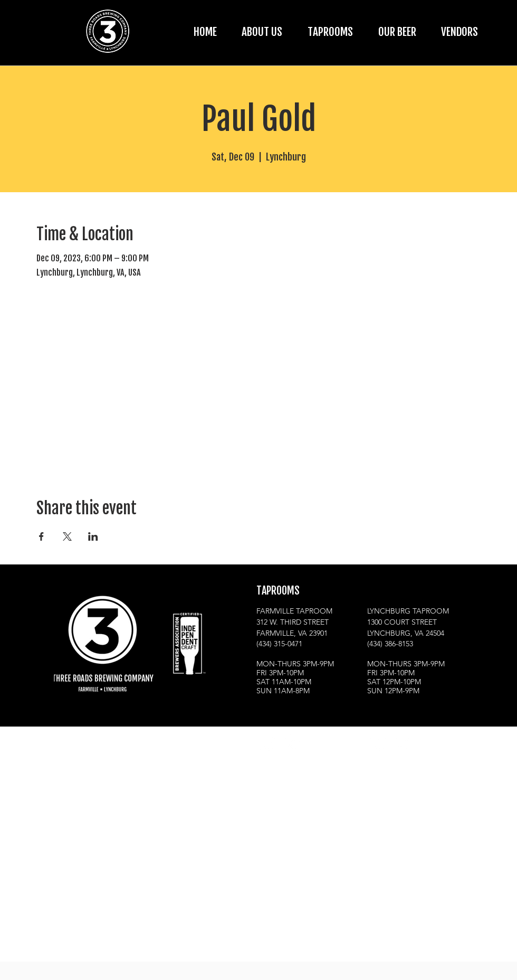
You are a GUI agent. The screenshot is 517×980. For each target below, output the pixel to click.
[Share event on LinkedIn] (93, 536)
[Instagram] (267, 742)
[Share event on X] (67, 536)
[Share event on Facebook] (41, 536)
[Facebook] (293, 742)
